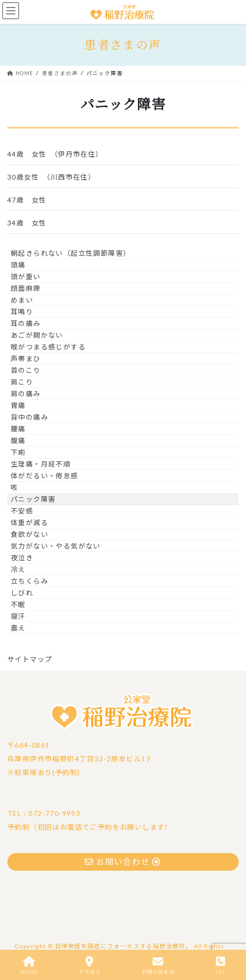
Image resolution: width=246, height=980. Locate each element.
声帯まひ (26, 358)
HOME (29, 965)
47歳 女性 (27, 200)
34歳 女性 (31, 223)
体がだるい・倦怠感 (45, 476)
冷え (18, 569)
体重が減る (29, 522)
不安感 (22, 511)
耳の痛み (26, 323)
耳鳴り (22, 312)
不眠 (18, 604)
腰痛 (18, 429)
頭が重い (26, 276)
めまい (22, 300)
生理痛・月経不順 (41, 464)
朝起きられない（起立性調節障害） (71, 253)
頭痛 (18, 265)
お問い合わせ (158, 965)
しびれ (22, 593)
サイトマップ (30, 659)
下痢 (18, 452)
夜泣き (22, 558)
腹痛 (18, 440)
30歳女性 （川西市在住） (51, 177)
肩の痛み (26, 394)
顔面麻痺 (26, 288)
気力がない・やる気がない (56, 546)
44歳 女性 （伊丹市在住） (55, 154)
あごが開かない (37, 335)
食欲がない (29, 534)
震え (18, 628)
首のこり (26, 370)
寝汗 (18, 616)
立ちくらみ (29, 581)
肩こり (22, 382)
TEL (221, 965)
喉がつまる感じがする (48, 347)
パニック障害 (33, 499)
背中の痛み (29, 417)
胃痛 (18, 405)
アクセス (90, 965)
